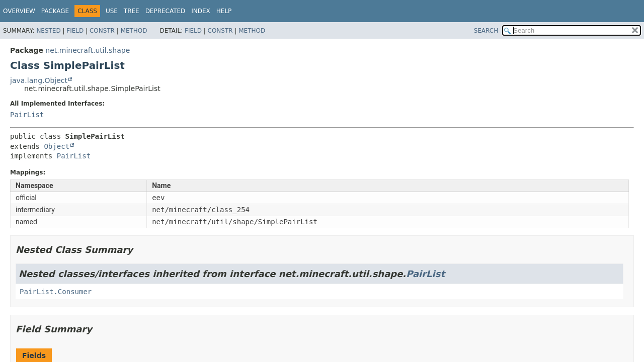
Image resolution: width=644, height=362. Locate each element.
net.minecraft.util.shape (88, 50)
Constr (102, 31)
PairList (27, 115)
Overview (19, 11)
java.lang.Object (39, 80)
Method (134, 31)
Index (201, 11)
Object (57, 146)
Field (75, 31)
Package (55, 11)
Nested (48, 31)
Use (112, 11)
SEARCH (486, 31)
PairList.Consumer (56, 292)
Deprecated (166, 11)
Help (224, 11)
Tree (132, 11)
